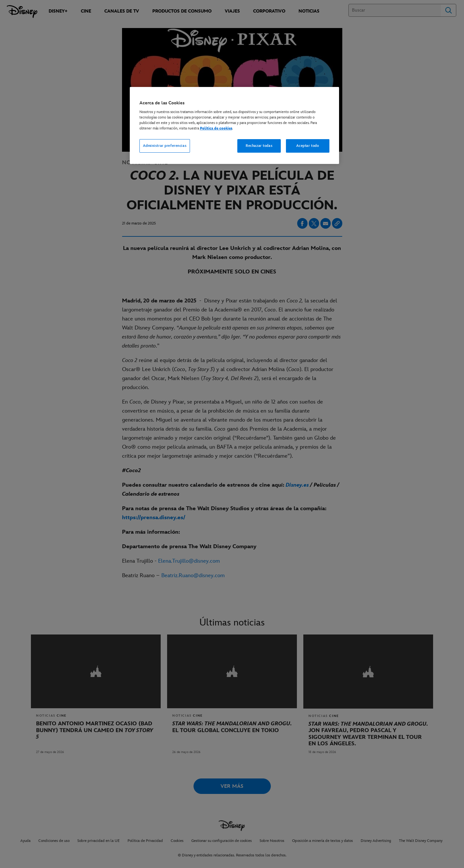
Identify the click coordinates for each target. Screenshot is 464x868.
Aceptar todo (308, 146)
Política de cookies (216, 128)
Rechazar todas (259, 146)
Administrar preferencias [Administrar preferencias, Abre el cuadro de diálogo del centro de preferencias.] (165, 146)
